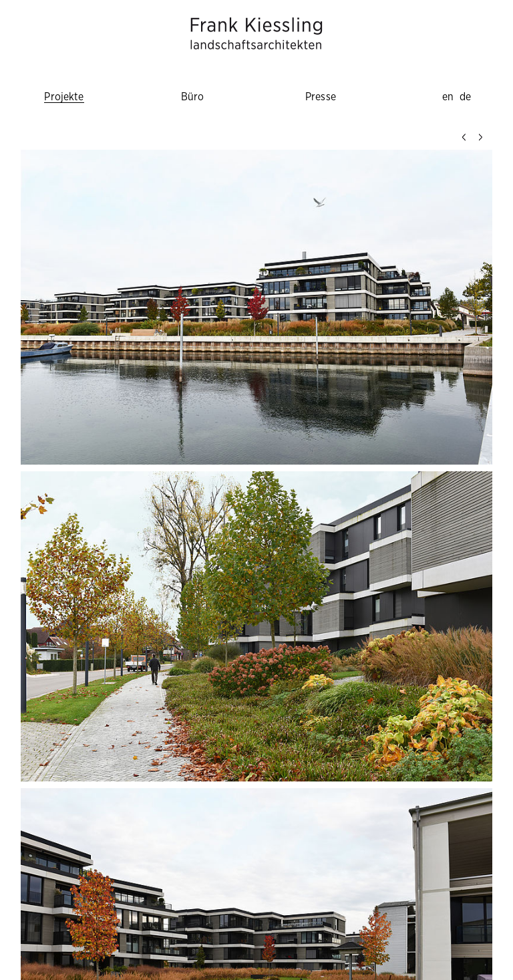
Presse (321, 97)
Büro (193, 97)
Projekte (64, 97)
